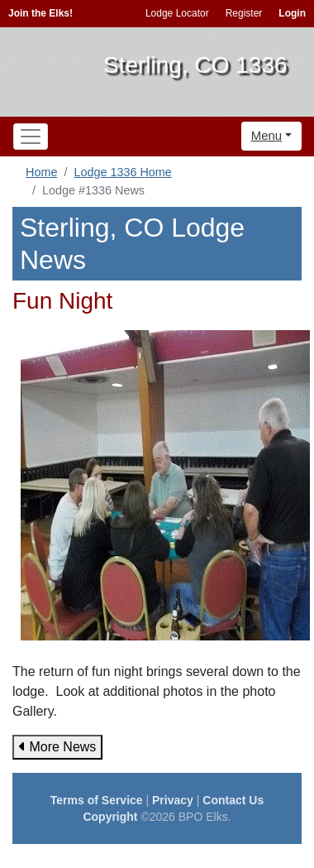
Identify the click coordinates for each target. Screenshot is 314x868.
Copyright (110, 817)
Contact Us (233, 800)
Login (292, 13)
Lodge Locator (177, 13)
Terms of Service (97, 800)
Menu (267, 135)
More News (57, 747)
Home (41, 172)
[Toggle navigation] (31, 137)
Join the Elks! (40, 13)
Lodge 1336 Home (122, 172)
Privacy (173, 800)
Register (244, 13)
